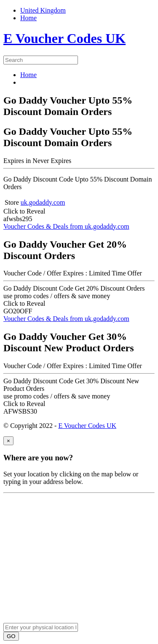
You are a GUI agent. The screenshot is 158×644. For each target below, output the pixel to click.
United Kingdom (43, 10)
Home (28, 75)
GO (11, 636)
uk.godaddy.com (43, 202)
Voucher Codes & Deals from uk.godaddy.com (66, 226)
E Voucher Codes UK (87, 426)
